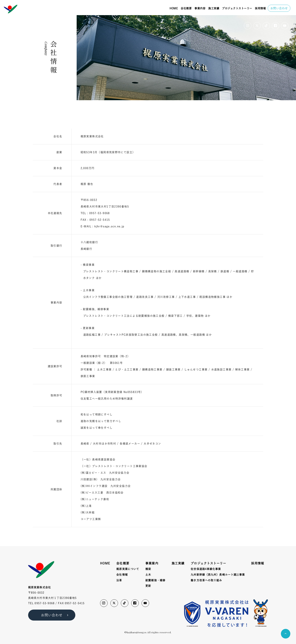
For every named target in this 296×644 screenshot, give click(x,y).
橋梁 (148, 569)
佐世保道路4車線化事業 (206, 569)
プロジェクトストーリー (237, 8)
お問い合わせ (279, 8)
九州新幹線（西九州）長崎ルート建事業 (218, 575)
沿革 (119, 580)
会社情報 (122, 575)
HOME (174, 8)
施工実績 (214, 8)
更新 (148, 586)
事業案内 (152, 563)
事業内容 (200, 8)
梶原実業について (128, 569)
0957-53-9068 (44, 603)
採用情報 (260, 8)
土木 (148, 575)
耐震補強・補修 (155, 580)
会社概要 (186, 8)
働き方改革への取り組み (206, 580)
